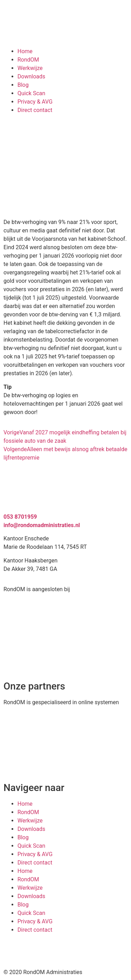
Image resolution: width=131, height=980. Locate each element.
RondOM (28, 60)
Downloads (31, 76)
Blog (23, 85)
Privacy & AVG (35, 102)
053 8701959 (20, 517)
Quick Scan (31, 93)
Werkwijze (30, 68)
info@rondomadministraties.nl (42, 525)
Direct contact (35, 110)
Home (25, 51)
